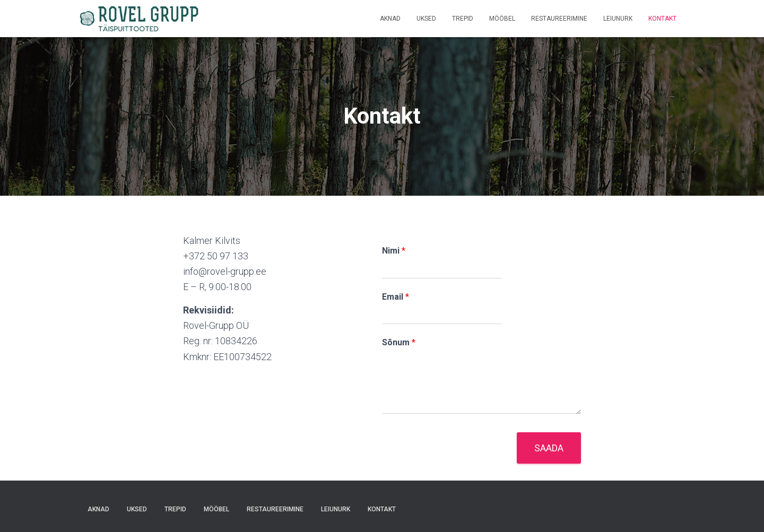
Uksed (426, 19)
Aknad (390, 19)
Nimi (394, 251)
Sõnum (399, 342)
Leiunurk (618, 19)
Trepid (463, 19)
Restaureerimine (559, 19)
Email (396, 297)
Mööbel (502, 19)
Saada (549, 448)
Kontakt (662, 19)
